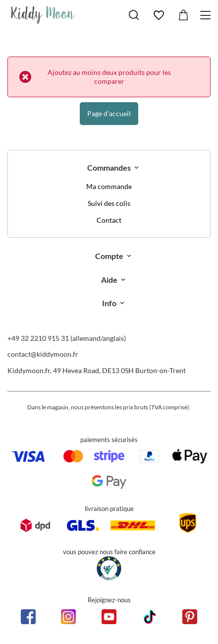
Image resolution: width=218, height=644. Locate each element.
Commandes (109, 167)
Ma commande (109, 187)
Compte (109, 256)
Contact (109, 220)
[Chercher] (134, 15)
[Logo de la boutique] (43, 15)
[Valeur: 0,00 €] (183, 15)
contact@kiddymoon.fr (43, 354)
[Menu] (207, 15)
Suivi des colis (109, 203)
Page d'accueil (109, 113)
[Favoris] (159, 15)
